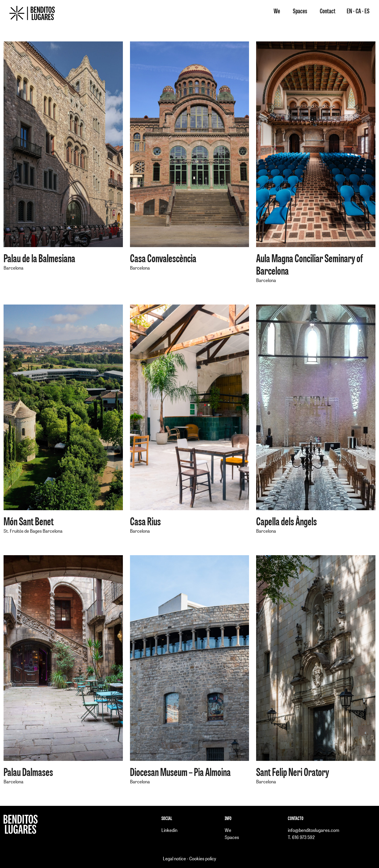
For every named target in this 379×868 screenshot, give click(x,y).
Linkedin (169, 830)
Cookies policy (203, 858)
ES (367, 11)
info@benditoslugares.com (314, 830)
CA (359, 11)
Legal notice (174, 858)
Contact (328, 11)
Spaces (300, 11)
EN (350, 11)
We (277, 11)
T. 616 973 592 (301, 837)
